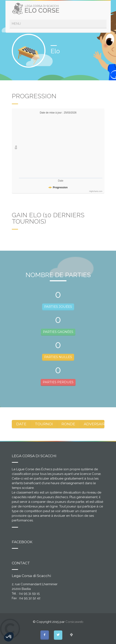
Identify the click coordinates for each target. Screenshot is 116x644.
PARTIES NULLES (58, 357)
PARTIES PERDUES (58, 382)
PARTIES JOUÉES (58, 307)
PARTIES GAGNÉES (58, 332)
